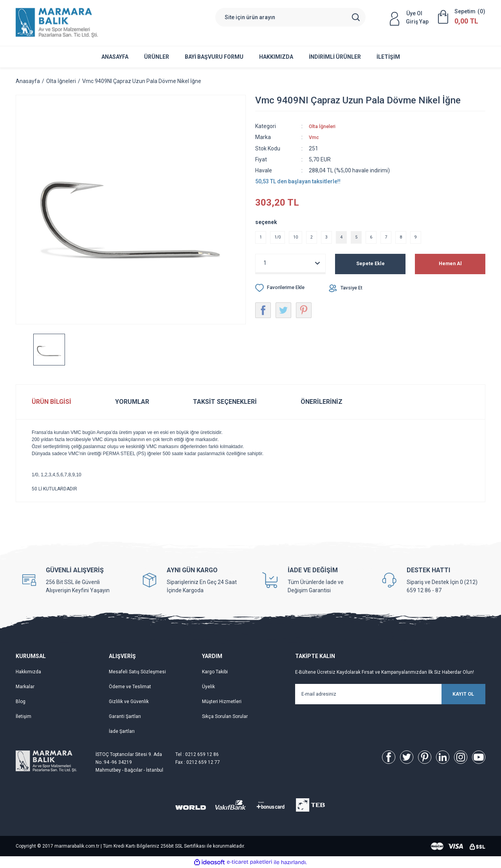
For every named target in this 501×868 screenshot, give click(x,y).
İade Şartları (122, 731)
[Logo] (57, 23)
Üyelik (208, 687)
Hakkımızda (276, 57)
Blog (21, 702)
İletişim (388, 57)
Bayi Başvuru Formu (214, 57)
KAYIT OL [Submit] (450, 694)
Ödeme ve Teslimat (130, 687)
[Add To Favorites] (284, 291)
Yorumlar (132, 402)
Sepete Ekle (370, 267)
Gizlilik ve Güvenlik (129, 702)
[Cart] (462, 17)
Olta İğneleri (324, 126)
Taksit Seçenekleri (225, 402)
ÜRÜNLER (157, 57)
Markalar (25, 687)
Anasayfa (115, 57)
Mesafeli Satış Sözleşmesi (137, 672)
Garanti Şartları (125, 716)
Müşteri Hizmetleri (222, 702)
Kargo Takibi (215, 672)
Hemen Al (450, 267)
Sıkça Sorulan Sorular (225, 716)
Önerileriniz (322, 402)
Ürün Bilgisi (51, 402)
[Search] (290, 17)
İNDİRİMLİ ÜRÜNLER (335, 57)
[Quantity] (290, 266)
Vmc (315, 137)
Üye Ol (414, 13)
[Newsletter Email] (390, 694)
